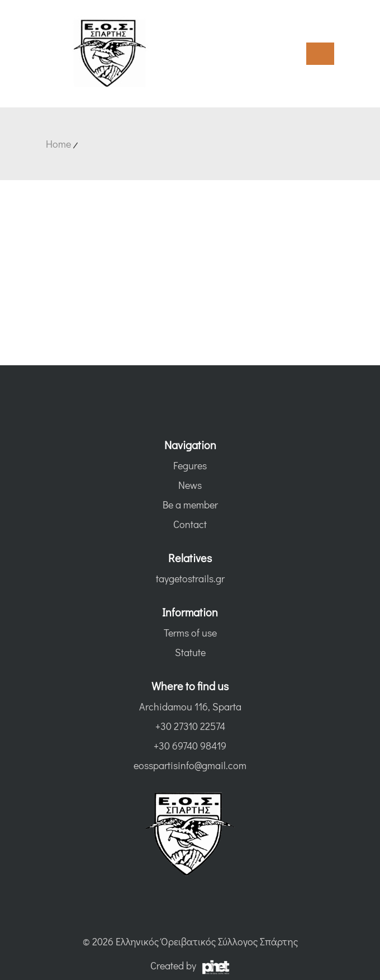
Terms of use (190, 633)
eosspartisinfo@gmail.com (190, 765)
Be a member (190, 505)
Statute (190, 652)
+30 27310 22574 (190, 726)
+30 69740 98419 (190, 746)
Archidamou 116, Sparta (190, 706)
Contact (190, 524)
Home (58, 144)
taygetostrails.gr (190, 578)
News (190, 485)
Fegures (190, 465)
